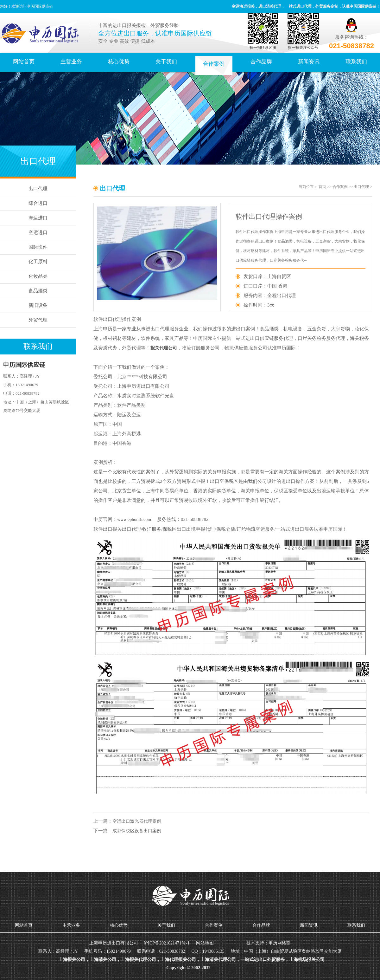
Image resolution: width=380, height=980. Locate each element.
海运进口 (38, 218)
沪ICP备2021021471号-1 (166, 943)
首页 (322, 187)
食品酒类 (38, 291)
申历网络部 (280, 943)
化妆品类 (38, 276)
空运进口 (38, 232)
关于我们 (166, 62)
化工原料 (38, 262)
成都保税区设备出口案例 (137, 831)
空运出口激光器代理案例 (137, 821)
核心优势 (119, 62)
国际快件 (38, 247)
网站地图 (205, 943)
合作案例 (214, 64)
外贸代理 (38, 320)
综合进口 (38, 203)
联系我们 (356, 62)
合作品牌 (261, 62)
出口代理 (38, 189)
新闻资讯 (309, 62)
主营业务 (71, 62)
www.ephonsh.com (134, 519)
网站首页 (24, 62)
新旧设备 (38, 305)
